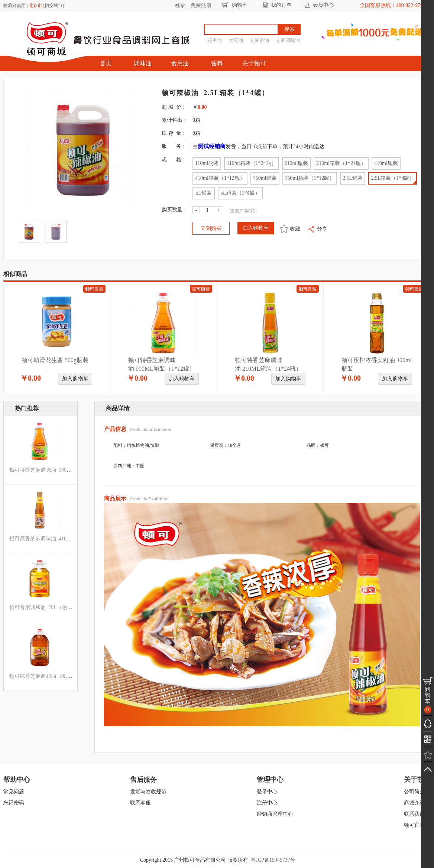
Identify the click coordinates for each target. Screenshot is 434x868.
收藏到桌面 (14, 6)
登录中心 (267, 792)
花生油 (215, 40)
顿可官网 (414, 825)
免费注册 (201, 5)
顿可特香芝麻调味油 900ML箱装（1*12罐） (60, 470)
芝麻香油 (259, 40)
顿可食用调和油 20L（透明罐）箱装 (51, 607)
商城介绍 (414, 803)
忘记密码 (14, 803)
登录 (180, 5)
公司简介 (414, 792)
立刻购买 (211, 228)
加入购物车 (75, 379)
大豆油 (236, 40)
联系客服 (140, 803)
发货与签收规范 (148, 792)
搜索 (289, 29)
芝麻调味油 (288, 40)
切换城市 (54, 6)
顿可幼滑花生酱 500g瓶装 (55, 360)
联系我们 (414, 814)
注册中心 (267, 803)
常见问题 (14, 792)
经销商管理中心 (275, 814)
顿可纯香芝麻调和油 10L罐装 (43, 676)
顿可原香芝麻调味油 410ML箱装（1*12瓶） (60, 539)
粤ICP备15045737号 (273, 860)
